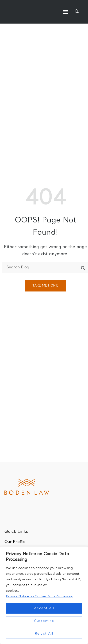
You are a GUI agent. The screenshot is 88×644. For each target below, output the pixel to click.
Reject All (44, 634)
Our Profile (15, 542)
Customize (44, 621)
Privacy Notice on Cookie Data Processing (40, 597)
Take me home (45, 286)
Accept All (44, 608)
